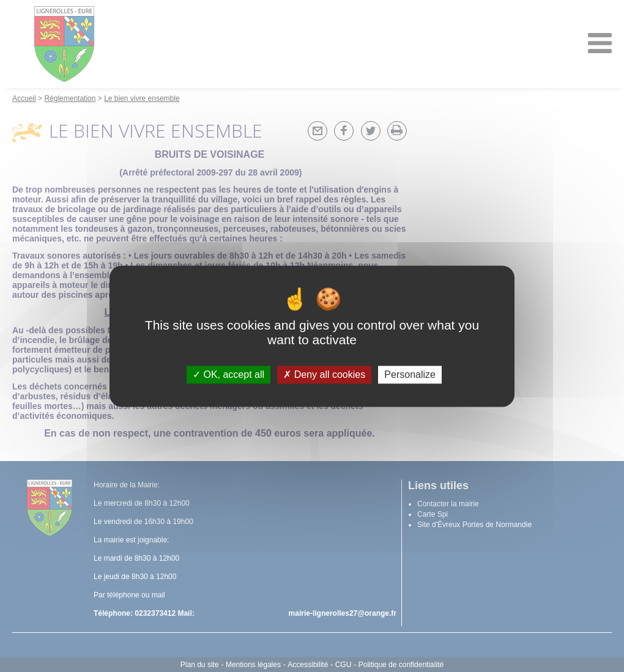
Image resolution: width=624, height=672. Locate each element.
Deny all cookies (324, 375)
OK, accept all (228, 375)
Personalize (410, 375)
